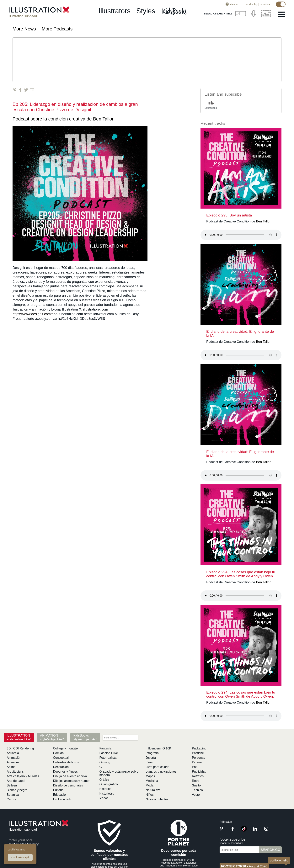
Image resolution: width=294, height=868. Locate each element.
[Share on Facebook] (20, 90)
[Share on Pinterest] (15, 90)
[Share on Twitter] (26, 90)
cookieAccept (20, 857)
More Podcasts (57, 29)
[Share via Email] (32, 90)
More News (24, 29)
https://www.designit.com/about (36, 314)
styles (146, 11)
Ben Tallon (104, 119)
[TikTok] (244, 831)
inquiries (265, 4)
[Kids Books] (175, 11)
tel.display (252, 4)
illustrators (115, 11)
